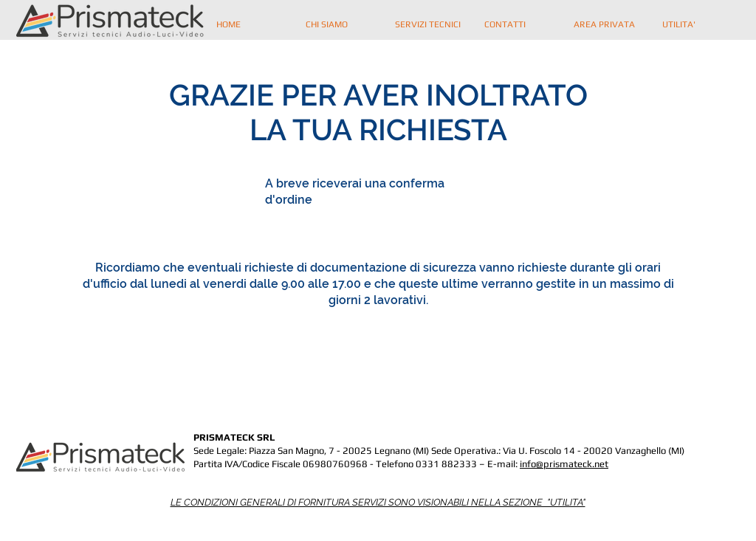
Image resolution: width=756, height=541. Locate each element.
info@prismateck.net (564, 464)
